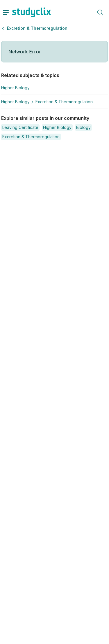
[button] (20, 127)
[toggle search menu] (100, 12)
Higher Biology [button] (15, 88)
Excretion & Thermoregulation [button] (37, 28)
